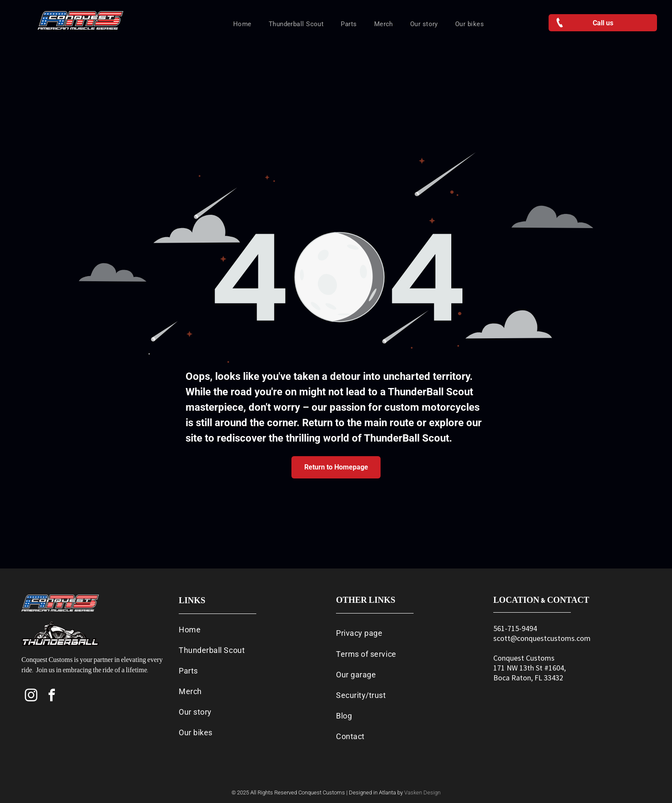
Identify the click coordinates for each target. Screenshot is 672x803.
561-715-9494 (515, 628)
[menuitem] (242, 24)
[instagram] (31, 696)
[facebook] (51, 696)
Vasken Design (422, 792)
